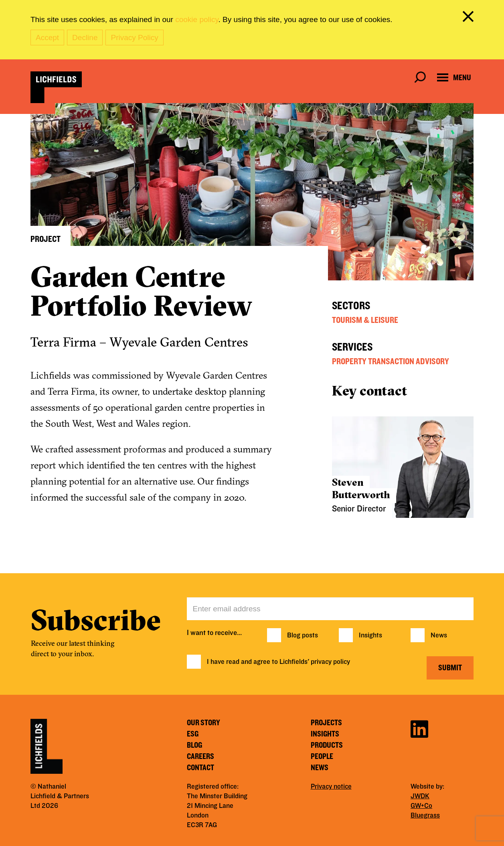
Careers (200, 757)
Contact (200, 768)
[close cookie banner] (470, 18)
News (439, 635)
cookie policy (197, 19)
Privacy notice (331, 787)
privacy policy (330, 662)
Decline (85, 38)
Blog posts (303, 635)
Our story (203, 723)
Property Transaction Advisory (391, 361)
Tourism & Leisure (365, 320)
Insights (370, 635)
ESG (193, 734)
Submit (450, 668)
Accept (47, 38)
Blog (194, 745)
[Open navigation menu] (454, 78)
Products (327, 745)
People (322, 757)
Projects (326, 723)
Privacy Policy (134, 38)
